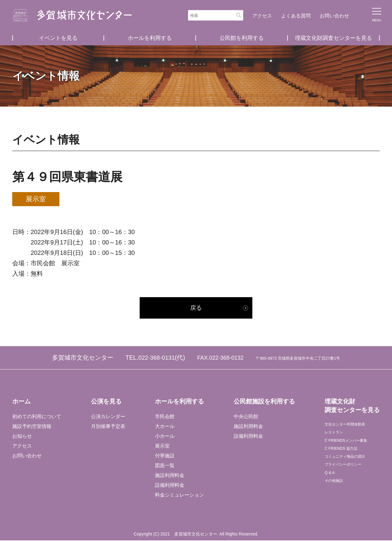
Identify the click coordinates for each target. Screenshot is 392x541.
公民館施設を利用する (264, 402)
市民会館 (164, 417)
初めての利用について (37, 417)
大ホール (164, 427)
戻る (196, 308)
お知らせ (22, 437)
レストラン (336, 436)
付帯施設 (164, 457)
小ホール (164, 437)
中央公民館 (245, 417)
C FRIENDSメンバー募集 (352, 446)
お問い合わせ (334, 16)
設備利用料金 (169, 486)
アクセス (262, 16)
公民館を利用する (242, 38)
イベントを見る (58, 38)
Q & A (330, 485)
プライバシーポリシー (349, 475)
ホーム (21, 402)
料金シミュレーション (179, 496)
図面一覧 (164, 466)
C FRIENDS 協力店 (345, 455)
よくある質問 (296, 16)
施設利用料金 (169, 476)
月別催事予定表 (108, 427)
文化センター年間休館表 (351, 426)
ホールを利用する (150, 38)
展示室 (162, 447)
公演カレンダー (108, 417)
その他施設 (336, 495)
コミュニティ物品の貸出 (351, 465)
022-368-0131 (157, 359)
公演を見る (106, 402)
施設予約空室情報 (32, 427)
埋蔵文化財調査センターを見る (334, 38)
